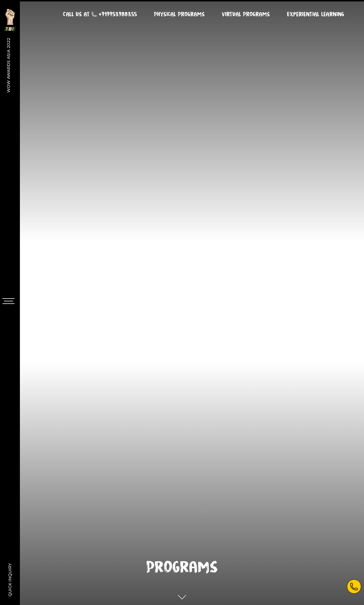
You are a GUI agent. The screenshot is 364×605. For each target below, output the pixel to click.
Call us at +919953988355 (100, 12)
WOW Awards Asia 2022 (9, 65)
